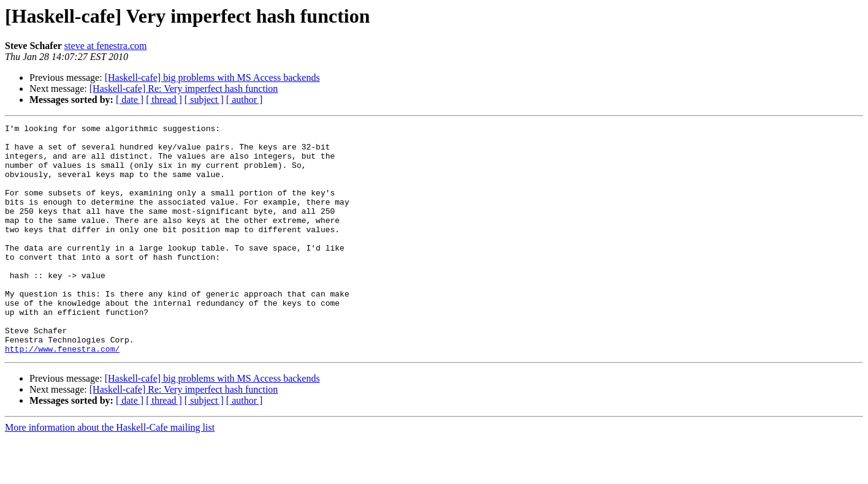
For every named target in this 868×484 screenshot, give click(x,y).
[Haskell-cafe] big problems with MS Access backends (212, 78)
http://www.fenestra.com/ (62, 395)
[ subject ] (204, 100)
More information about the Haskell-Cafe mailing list (110, 473)
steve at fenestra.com (106, 46)
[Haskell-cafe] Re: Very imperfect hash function (184, 89)
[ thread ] (164, 100)
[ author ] (245, 100)
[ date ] (130, 100)
